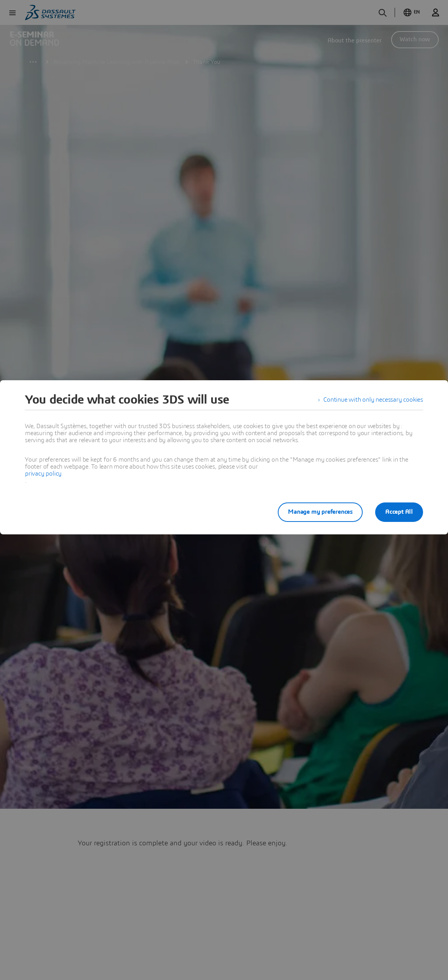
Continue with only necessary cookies (373, 400)
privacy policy (43, 474)
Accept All (399, 512)
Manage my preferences (320, 512)
